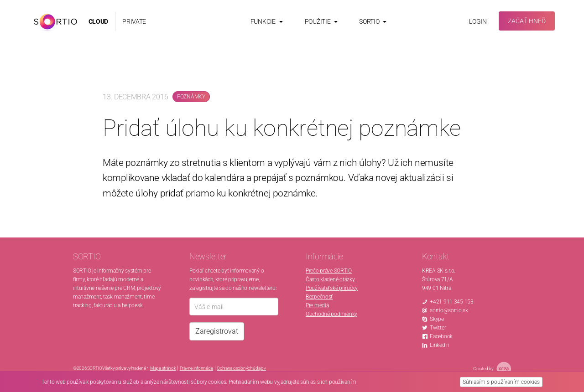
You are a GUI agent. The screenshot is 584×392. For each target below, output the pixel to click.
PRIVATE (134, 21)
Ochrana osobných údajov (241, 368)
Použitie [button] (321, 21)
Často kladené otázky (330, 279)
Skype (437, 319)
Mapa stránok (163, 368)
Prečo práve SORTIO (329, 271)
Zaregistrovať (217, 331)
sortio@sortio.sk (449, 310)
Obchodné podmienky (331, 314)
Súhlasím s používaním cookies (501, 382)
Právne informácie (196, 368)
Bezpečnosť (319, 297)
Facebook (441, 336)
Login (478, 21)
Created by (492, 369)
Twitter (438, 328)
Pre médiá (317, 305)
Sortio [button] (373, 21)
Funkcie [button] (267, 21)
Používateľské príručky (332, 288)
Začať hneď (527, 21)
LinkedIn (440, 345)
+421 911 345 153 (452, 302)
